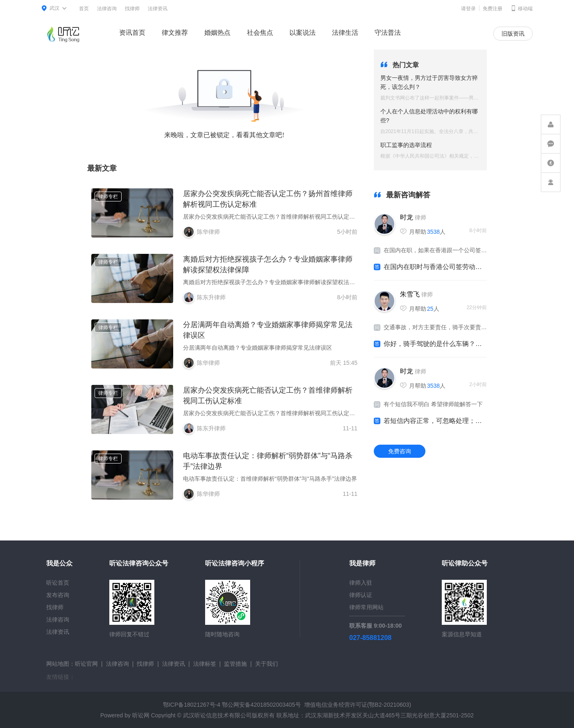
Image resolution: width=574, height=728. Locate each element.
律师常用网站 (366, 607)
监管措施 (235, 664)
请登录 (468, 9)
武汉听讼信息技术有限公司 (217, 715)
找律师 (132, 9)
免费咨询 (400, 451)
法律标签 (205, 664)
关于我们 (267, 664)
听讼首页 (58, 583)
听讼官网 (86, 664)
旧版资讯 (513, 34)
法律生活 (345, 33)
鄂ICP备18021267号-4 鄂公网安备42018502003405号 (232, 705)
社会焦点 (260, 33)
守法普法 (388, 33)
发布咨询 (58, 595)
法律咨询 (107, 9)
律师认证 (361, 595)
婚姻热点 (217, 33)
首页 (84, 9)
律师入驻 (361, 583)
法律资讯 (158, 9)
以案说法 (303, 33)
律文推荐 (175, 33)
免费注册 (493, 9)
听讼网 (141, 715)
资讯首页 (132, 33)
